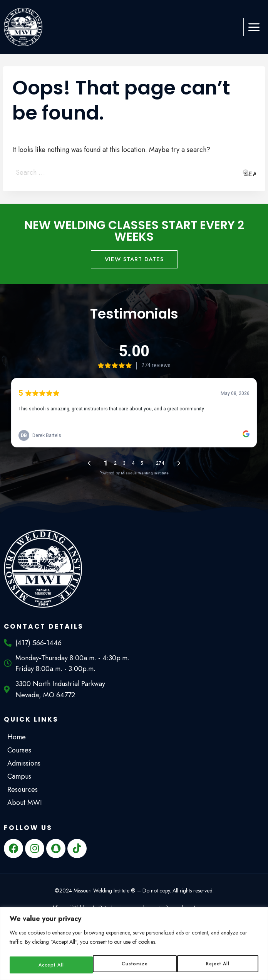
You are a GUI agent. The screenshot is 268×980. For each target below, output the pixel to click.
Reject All (134, 965)
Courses (21, 750)
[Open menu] (254, 27)
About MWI (27, 803)
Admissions (26, 763)
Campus (21, 776)
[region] (134, 945)
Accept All (217, 965)
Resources (24, 789)
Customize (50, 965)
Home (17, 737)
